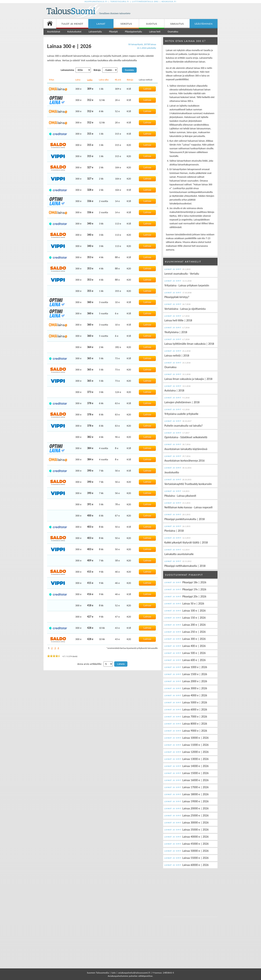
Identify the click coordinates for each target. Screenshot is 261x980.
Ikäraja (97, 70)
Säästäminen (204, 24)
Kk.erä (118, 80)
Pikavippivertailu (133, 32)
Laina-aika (104, 80)
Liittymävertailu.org (145, 2)
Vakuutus (177, 24)
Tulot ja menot (72, 24)
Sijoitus (152, 24)
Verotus (126, 24)
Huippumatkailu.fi (96, 2)
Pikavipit (113, 32)
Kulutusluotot (74, 32)
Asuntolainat (54, 32)
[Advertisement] (175, 11)
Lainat (101, 24)
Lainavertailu (95, 32)
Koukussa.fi (169, 2)
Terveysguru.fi (120, 2)
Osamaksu (173, 32)
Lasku (90, 80)
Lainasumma (67, 70)
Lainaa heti (155, 32)
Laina (78, 80)
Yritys (51, 80)
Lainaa (147, 89)
